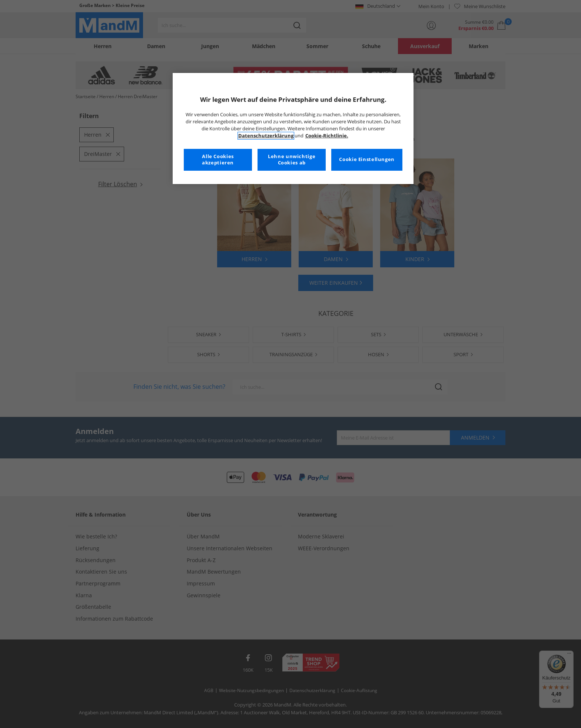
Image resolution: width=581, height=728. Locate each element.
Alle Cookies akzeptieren (218, 160)
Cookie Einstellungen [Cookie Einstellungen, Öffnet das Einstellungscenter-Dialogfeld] (367, 159)
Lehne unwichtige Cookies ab (292, 160)
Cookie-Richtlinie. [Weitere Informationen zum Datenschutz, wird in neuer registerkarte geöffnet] (327, 136)
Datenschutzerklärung (266, 136)
